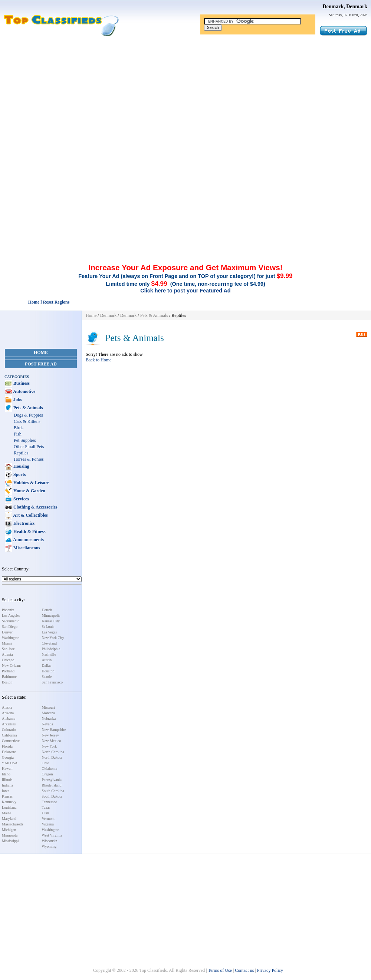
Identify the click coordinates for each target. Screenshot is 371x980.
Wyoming (49, 846)
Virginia (48, 824)
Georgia (8, 757)
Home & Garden (29, 491)
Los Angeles (11, 615)
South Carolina (53, 791)
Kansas (7, 796)
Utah (45, 813)
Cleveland (50, 643)
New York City (53, 638)
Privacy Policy (270, 970)
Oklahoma (50, 769)
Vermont (48, 819)
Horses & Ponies (29, 459)
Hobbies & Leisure (31, 483)
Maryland (9, 819)
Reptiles (21, 453)
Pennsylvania (52, 780)
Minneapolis (51, 615)
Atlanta (7, 654)
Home (41, 352)
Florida (7, 746)
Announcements (28, 540)
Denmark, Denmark (345, 6)
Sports (19, 474)
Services (21, 499)
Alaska (7, 707)
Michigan (9, 830)
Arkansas (9, 724)
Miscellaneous (26, 548)
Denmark (109, 315)
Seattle (47, 677)
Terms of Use (220, 970)
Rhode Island (52, 785)
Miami (7, 643)
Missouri (49, 707)
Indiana (7, 785)
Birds (19, 428)
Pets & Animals (27, 408)
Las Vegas (50, 632)
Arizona (8, 713)
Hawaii (7, 769)
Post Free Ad (41, 364)
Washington (11, 638)
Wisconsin (50, 841)
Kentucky (9, 802)
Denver (7, 632)
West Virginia (52, 835)
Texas (46, 807)
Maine (7, 813)
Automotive (24, 391)
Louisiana (9, 807)
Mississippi (10, 841)
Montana (49, 713)
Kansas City (51, 621)
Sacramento (11, 621)
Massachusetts (13, 824)
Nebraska (49, 719)
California (9, 735)
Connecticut (11, 741)
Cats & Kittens (27, 421)
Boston (7, 682)
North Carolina (53, 752)
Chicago (8, 660)
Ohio (46, 763)
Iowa (6, 791)
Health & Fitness (29, 532)
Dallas (47, 666)
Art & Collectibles (30, 515)
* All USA (10, 763)
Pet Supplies (25, 440)
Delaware (9, 752)
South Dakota (52, 796)
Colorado (9, 730)
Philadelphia (51, 649)
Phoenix (8, 610)
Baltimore (9, 677)
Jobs (17, 400)
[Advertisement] (185, 92)
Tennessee (50, 802)
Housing (21, 466)
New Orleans (12, 666)
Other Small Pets (29, 447)
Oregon (47, 774)
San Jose (8, 649)
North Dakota (52, 757)
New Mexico (52, 741)
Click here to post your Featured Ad (185, 291)
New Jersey (50, 735)
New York (50, 746)
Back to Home (99, 360)
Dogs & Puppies (28, 415)
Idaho (6, 774)
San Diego (10, 627)
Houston (48, 671)
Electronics (23, 523)
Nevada (48, 724)
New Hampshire (54, 730)
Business (21, 383)
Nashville (49, 654)
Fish (18, 434)
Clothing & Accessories (35, 507)
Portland (8, 671)
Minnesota (10, 835)
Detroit (47, 610)
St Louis (48, 627)
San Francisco (52, 682)
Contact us (244, 970)
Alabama (9, 719)
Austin (47, 660)
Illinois (7, 780)
